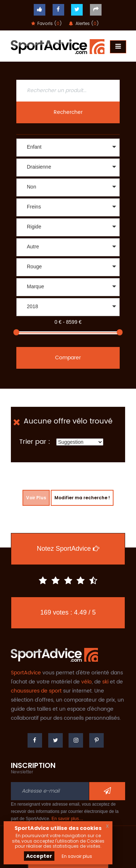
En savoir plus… (67, 819)
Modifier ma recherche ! (82, 498)
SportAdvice (26, 673)
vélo (86, 682)
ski (105, 682)
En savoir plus (77, 856)
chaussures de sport (36, 691)
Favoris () (47, 24)
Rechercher (68, 112)
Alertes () (84, 24)
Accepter (39, 856)
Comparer (68, 358)
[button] (68, 148)
